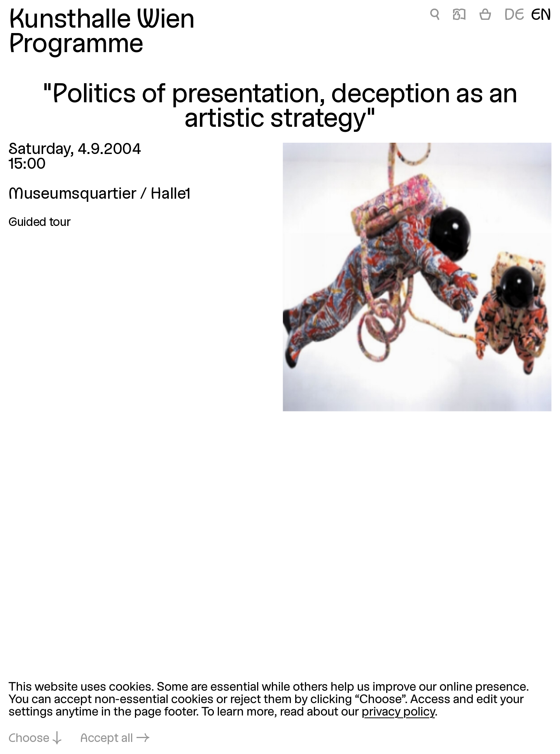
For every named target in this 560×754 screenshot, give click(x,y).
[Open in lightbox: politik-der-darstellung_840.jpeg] (417, 277)
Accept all (107, 739)
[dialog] (280, 714)
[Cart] (485, 16)
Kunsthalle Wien (102, 21)
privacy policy (398, 712)
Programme (76, 45)
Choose (29, 739)
